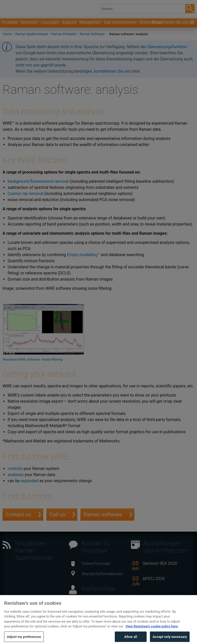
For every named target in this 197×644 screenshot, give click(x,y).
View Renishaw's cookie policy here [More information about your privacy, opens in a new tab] (152, 634)
